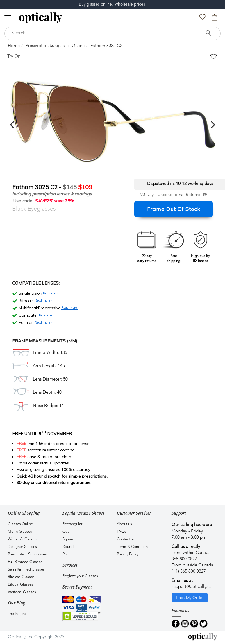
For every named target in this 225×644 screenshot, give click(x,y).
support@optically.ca (192, 587)
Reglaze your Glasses (80, 576)
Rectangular (72, 524)
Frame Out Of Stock (174, 209)
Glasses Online (20, 524)
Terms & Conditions (133, 547)
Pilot (66, 554)
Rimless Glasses (21, 577)
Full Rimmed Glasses (25, 562)
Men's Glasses (20, 532)
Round (68, 547)
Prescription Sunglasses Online (55, 46)
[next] (212, 125)
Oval (66, 532)
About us (124, 524)
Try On (14, 57)
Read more (52, 293)
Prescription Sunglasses (27, 554)
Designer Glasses (22, 547)
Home (14, 46)
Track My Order (190, 598)
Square (68, 539)
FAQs (122, 532)
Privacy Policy (128, 554)
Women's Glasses (23, 539)
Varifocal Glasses (22, 592)
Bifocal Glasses (20, 585)
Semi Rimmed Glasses (26, 569)
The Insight (17, 614)
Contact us (126, 539)
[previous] (13, 125)
